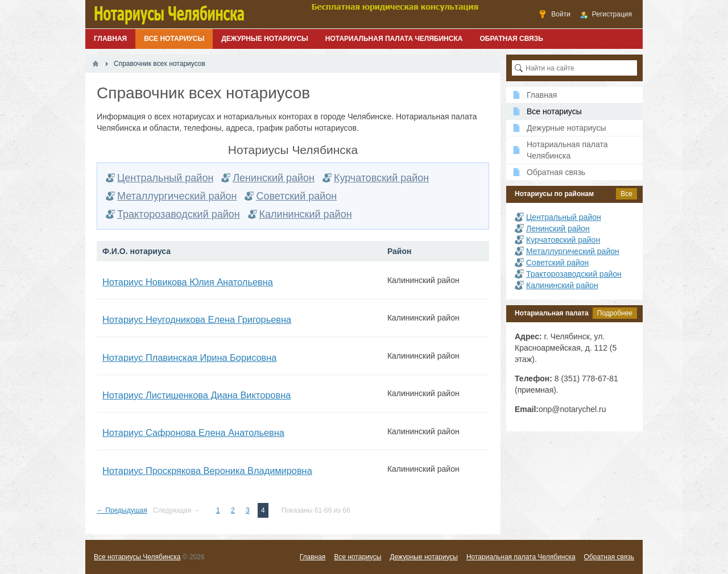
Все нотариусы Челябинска (137, 557)
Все (626, 194)
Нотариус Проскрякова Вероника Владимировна (207, 471)
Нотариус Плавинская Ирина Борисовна (189, 357)
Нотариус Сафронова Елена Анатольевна (193, 432)
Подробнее (615, 313)
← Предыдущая (122, 510)
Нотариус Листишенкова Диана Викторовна (197, 395)
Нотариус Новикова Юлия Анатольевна (188, 282)
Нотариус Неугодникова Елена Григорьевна (197, 319)
